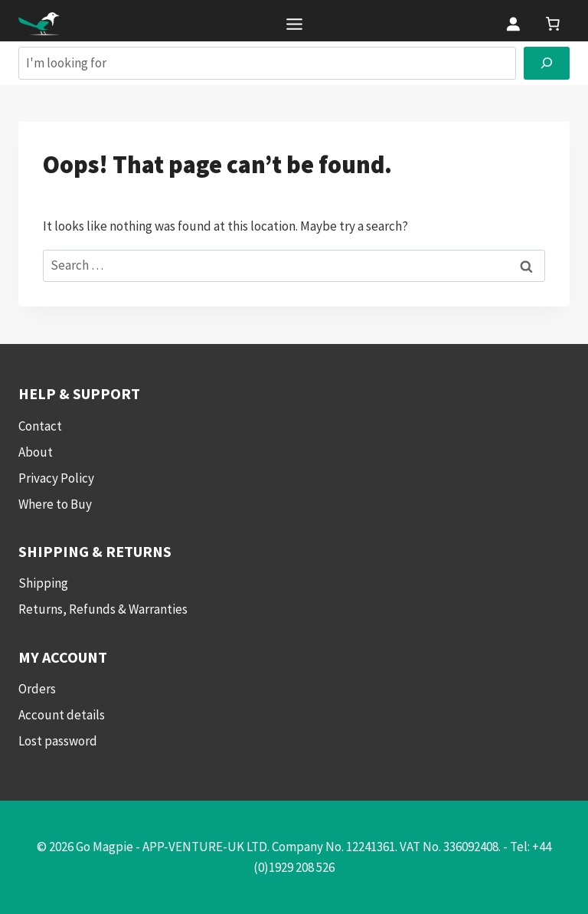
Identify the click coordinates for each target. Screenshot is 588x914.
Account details (62, 715)
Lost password (58, 741)
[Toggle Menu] (294, 24)
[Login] (512, 24)
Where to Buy (55, 504)
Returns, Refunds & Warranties (103, 609)
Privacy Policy (56, 478)
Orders (37, 689)
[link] (553, 24)
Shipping (43, 583)
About (36, 452)
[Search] (547, 63)
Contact (40, 426)
